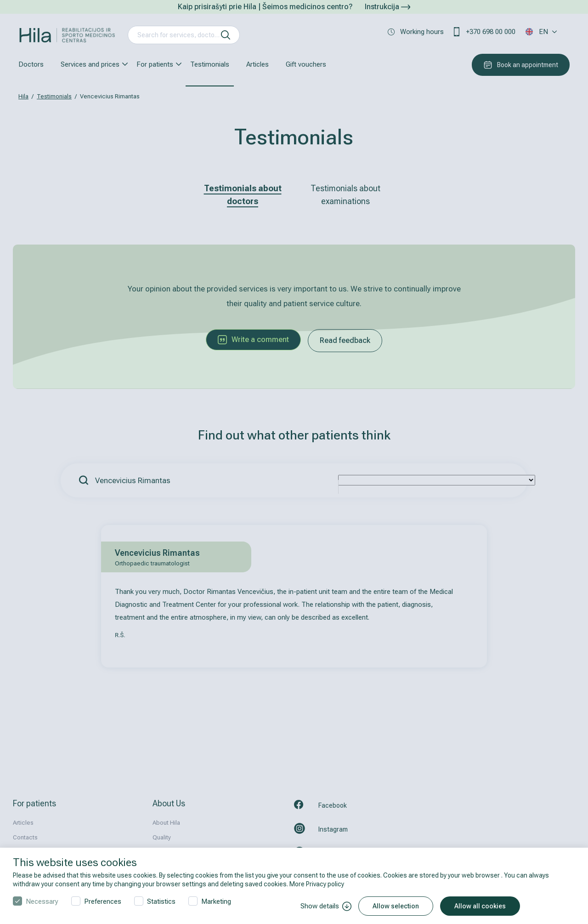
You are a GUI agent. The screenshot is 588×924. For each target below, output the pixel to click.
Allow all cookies (480, 906)
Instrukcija (387, 7)
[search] (226, 35)
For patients (155, 64)
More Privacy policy (317, 884)
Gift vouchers (306, 64)
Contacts (25, 837)
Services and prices (90, 64)
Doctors (31, 64)
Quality (162, 837)
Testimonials (210, 64)
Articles (257, 64)
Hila (23, 96)
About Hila (166, 823)
